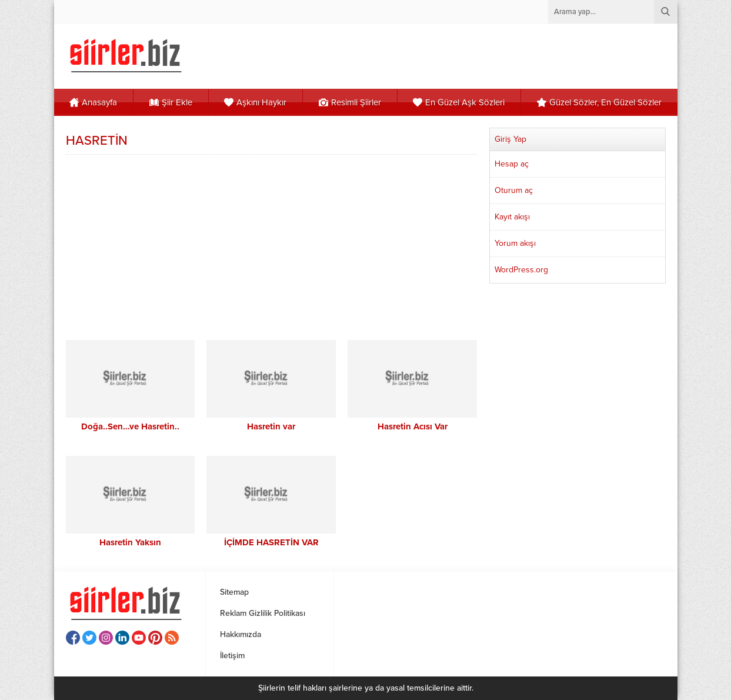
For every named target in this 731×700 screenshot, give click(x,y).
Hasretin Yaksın (130, 542)
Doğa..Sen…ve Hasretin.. (130, 426)
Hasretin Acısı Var (413, 426)
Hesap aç (512, 164)
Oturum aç (514, 190)
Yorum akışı (515, 243)
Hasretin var (271, 426)
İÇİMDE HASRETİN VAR (271, 542)
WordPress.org (521, 270)
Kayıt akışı (512, 217)
